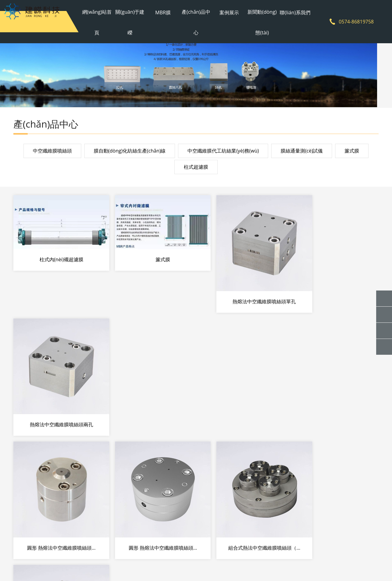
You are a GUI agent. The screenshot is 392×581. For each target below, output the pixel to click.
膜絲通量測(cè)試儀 (302, 152)
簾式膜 (352, 152)
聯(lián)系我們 (289, 11)
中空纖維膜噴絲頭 (52, 152)
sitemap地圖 (276, 565)
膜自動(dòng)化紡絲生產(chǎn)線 (130, 152)
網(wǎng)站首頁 (103, 21)
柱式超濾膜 (196, 169)
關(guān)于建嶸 (134, 21)
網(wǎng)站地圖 (245, 565)
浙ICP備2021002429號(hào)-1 (196, 565)
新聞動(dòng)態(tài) (258, 21)
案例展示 (227, 11)
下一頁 (234, 455)
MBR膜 (165, 11)
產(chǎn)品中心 (196, 21)
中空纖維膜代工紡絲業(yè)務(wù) (223, 152)
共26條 (158, 455)
